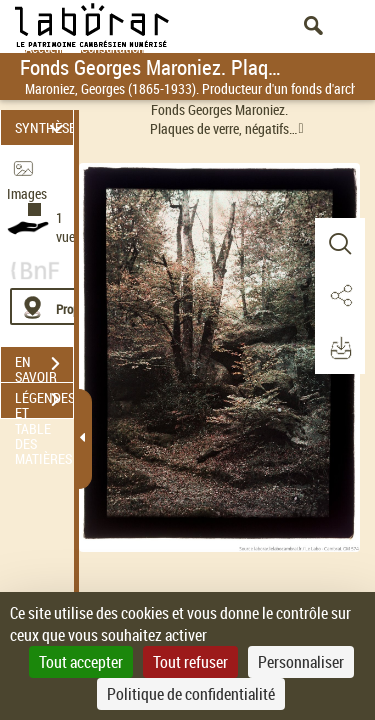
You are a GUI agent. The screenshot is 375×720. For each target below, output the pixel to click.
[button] (340, 244)
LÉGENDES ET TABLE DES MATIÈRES (44, 402)
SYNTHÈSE (44, 127)
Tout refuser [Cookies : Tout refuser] (190, 662)
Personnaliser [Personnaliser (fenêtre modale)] (301, 662)
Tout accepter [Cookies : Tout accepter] (81, 662)
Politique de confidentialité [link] (191, 694)
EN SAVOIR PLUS (44, 366)
